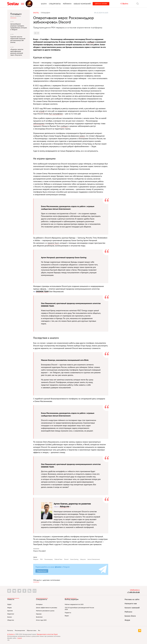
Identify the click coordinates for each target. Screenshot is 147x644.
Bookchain (39, 617)
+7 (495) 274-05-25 (133, 592)
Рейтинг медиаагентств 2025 (74, 604)
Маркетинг (11, 614)
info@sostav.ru (135, 590)
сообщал (91, 42)
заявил (82, 136)
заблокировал (39, 123)
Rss (39, 630)
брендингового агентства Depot (47, 634)
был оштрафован (56, 114)
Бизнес (10, 617)
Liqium (20, 638)
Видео (67, 616)
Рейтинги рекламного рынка (45, 611)
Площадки (16, 14)
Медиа (9, 608)
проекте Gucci (53, 243)
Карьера (39, 614)
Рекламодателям (20, 630)
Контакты (10, 630)
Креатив (10, 611)
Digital (9, 604)
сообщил (64, 126)
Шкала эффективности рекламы (47, 608)
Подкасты (68, 613)
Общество (11, 620)
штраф (42, 111)
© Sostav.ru (11, 634)
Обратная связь (32, 630)
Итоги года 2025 (41, 620)
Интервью (39, 604)
